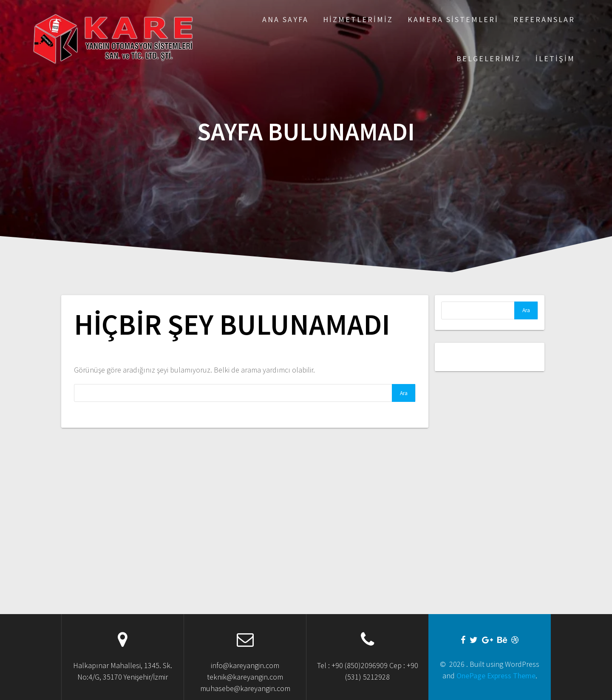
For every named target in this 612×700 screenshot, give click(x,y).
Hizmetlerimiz (358, 19)
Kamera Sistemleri (453, 19)
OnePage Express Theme (496, 676)
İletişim (555, 58)
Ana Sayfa (285, 19)
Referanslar (544, 19)
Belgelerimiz (489, 58)
